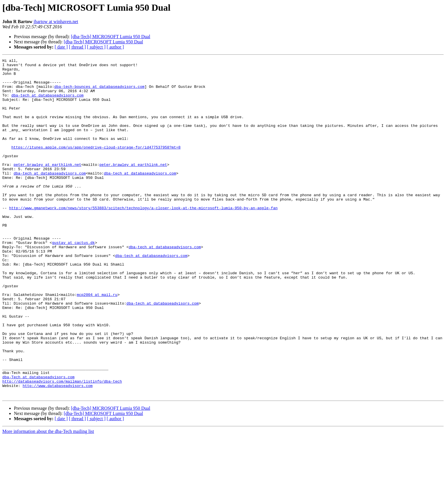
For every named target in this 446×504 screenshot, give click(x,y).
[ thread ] (77, 47)
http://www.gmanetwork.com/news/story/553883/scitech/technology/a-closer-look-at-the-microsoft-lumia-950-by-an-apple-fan (143, 238)
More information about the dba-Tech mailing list (48, 499)
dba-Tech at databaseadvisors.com (38, 441)
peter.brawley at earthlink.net (47, 186)
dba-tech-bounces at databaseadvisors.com (99, 92)
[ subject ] (96, 47)
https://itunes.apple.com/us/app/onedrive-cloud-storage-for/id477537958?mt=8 (96, 165)
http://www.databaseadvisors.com (58, 451)
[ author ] (115, 47)
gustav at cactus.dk (73, 280)
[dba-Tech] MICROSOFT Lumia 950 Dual (110, 37)
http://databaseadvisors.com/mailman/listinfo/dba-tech (62, 446)
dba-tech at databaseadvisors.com (47, 103)
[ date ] (61, 47)
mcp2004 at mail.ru (97, 342)
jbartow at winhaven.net (56, 22)
